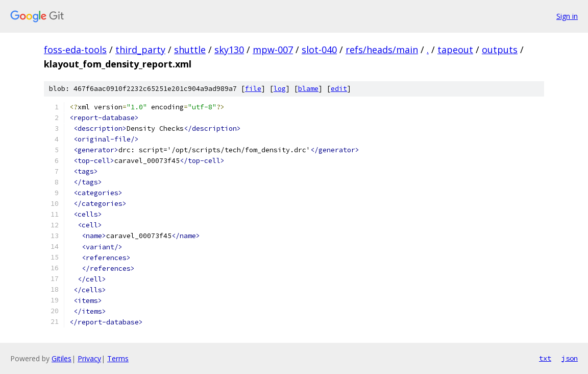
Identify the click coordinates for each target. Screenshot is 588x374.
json (570, 358)
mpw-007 (273, 50)
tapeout (455, 50)
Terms (118, 358)
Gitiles (62, 358)
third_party (140, 50)
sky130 (229, 50)
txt (545, 358)
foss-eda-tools (75, 50)
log (280, 89)
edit (339, 89)
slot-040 (319, 50)
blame (308, 89)
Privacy (89, 358)
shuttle (190, 50)
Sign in (567, 16)
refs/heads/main (382, 50)
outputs (500, 50)
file (253, 89)
